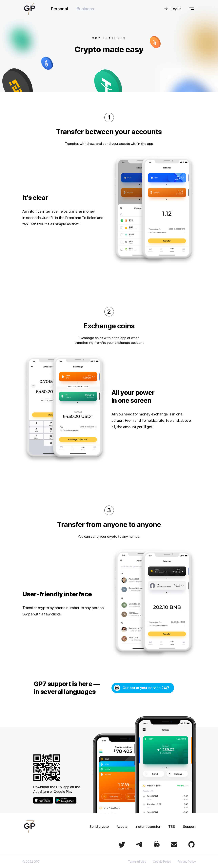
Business (85, 9)
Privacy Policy (187, 862)
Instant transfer (148, 826)
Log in (173, 9)
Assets (122, 826)
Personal (59, 9)
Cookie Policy (162, 862)
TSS (172, 826)
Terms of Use (137, 862)
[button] (143, 688)
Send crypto (99, 826)
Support (189, 826)
